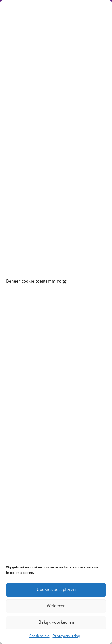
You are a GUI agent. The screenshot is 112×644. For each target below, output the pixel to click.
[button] (65, 282)
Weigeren (56, 606)
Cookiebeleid (39, 636)
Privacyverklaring (66, 636)
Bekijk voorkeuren (56, 623)
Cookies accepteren (56, 590)
